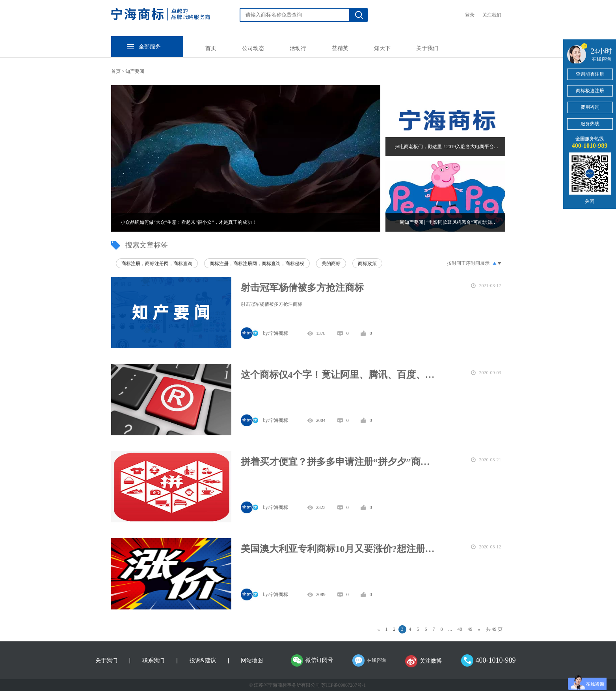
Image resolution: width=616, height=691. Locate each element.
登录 (470, 15)
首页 (211, 48)
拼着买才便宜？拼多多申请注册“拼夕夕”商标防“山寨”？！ (338, 462)
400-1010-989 (496, 660)
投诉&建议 (203, 660)
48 (460, 629)
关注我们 (492, 15)
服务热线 (590, 124)
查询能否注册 (590, 74)
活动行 (298, 48)
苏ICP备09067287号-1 (343, 685)
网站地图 (252, 660)
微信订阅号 (319, 660)
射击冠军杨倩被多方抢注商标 (302, 288)
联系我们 (153, 660)
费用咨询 (590, 107)
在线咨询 (376, 660)
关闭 (590, 201)
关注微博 (431, 661)
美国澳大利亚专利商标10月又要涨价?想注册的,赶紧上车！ (338, 549)
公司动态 (253, 48)
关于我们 (427, 48)
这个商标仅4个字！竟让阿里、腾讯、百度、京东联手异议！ (338, 375)
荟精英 (340, 48)
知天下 (382, 48)
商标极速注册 (590, 91)
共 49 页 (494, 629)
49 (470, 629)
